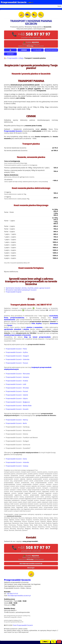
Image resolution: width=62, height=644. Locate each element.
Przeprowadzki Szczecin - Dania (16, 459)
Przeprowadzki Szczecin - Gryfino (17, 352)
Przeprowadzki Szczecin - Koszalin (17, 409)
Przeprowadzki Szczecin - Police (16, 349)
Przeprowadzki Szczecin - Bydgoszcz (18, 402)
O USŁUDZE (37, 50)
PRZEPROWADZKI (51, 50)
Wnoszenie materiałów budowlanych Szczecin (21, 290)
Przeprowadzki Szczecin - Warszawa (18, 374)
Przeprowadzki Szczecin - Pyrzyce (17, 363)
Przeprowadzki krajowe (14, 292)
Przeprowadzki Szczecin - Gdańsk (17, 395)
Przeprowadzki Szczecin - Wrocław (17, 388)
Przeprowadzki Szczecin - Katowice (17, 377)
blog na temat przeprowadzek (37, 337)
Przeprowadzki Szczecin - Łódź (16, 384)
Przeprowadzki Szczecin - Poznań (17, 391)
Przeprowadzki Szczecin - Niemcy (17, 420)
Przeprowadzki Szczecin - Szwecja (17, 466)
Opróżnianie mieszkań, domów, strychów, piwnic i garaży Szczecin (28, 288)
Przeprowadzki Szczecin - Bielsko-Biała (19, 406)
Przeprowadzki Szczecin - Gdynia (17, 398)
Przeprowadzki (12, 58)
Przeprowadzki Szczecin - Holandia (17, 462)
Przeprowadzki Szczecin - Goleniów (17, 359)
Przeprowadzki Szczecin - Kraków (17, 381)
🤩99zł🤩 (45, 642)
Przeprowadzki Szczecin (14, 2)
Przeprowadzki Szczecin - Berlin (16, 423)
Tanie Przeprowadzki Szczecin (23, 625)
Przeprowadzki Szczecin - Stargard (17, 356)
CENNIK (24, 50)
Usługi (21, 58)
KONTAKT (10, 54)
